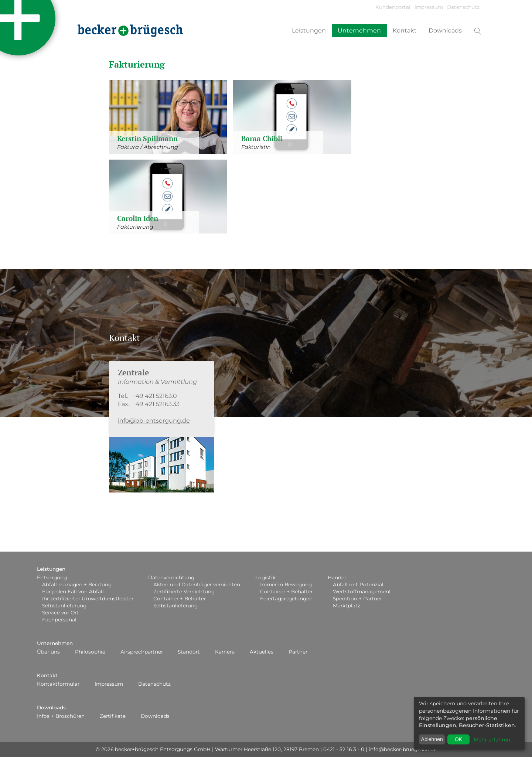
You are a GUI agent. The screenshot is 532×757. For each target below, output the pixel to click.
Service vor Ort (60, 613)
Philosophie (90, 652)
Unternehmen (359, 30)
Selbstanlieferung (64, 606)
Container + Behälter (180, 599)
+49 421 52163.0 (155, 396)
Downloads (445, 30)
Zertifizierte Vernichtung (184, 591)
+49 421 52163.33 (156, 404)
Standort (189, 652)
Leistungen (309, 30)
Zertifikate (113, 716)
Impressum (429, 7)
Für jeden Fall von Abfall (73, 591)
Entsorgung (52, 577)
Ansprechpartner (142, 652)
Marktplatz (347, 606)
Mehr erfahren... (494, 740)
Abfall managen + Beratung (77, 584)
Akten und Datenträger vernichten (197, 584)
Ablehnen (432, 739)
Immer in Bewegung (286, 584)
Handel (337, 577)
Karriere (225, 652)
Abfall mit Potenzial (358, 584)
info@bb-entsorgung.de (154, 421)
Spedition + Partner (357, 599)
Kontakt (405, 30)
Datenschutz (463, 7)
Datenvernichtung (171, 577)
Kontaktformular (58, 684)
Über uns (48, 652)
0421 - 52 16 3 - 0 (344, 749)
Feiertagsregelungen (286, 599)
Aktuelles (262, 652)
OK (458, 739)
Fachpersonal (59, 620)
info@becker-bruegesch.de (403, 749)
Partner (298, 652)
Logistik (265, 577)
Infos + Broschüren (61, 716)
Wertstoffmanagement (362, 591)
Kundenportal (393, 7)
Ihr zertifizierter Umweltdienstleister (88, 599)
